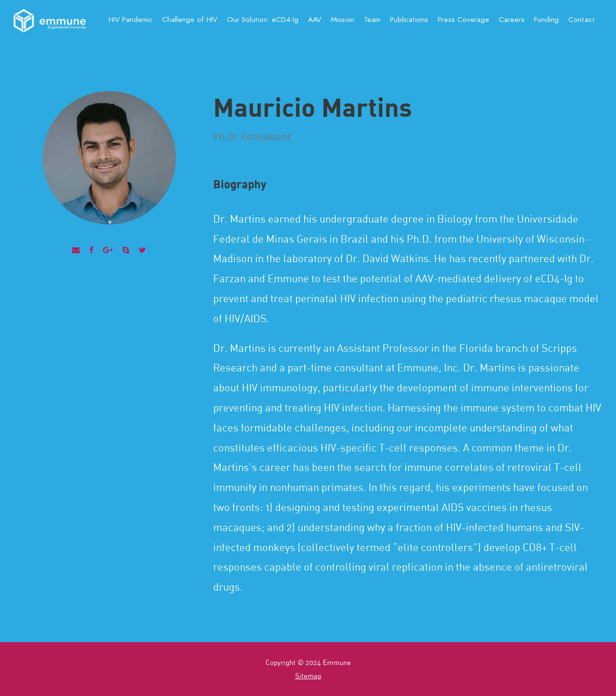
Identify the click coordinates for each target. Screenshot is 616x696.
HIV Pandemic (131, 19)
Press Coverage (463, 19)
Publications (409, 19)
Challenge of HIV (190, 19)
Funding (546, 19)
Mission (343, 19)
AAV (315, 19)
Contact (582, 19)
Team (372, 19)
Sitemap (308, 676)
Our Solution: (263, 19)
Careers (512, 19)
